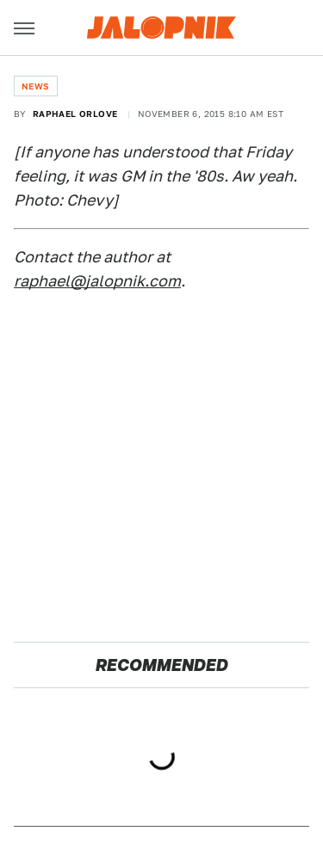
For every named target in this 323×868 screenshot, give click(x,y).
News (36, 86)
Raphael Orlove (75, 114)
